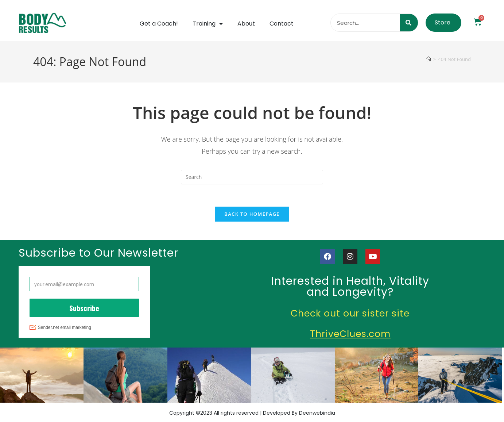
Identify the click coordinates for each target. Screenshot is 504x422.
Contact (282, 24)
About (246, 24)
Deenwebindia (317, 413)
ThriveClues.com (350, 334)
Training (208, 24)
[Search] (409, 23)
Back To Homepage (252, 214)
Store (443, 22)
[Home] (429, 59)
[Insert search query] (252, 177)
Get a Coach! (159, 24)
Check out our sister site (350, 313)
